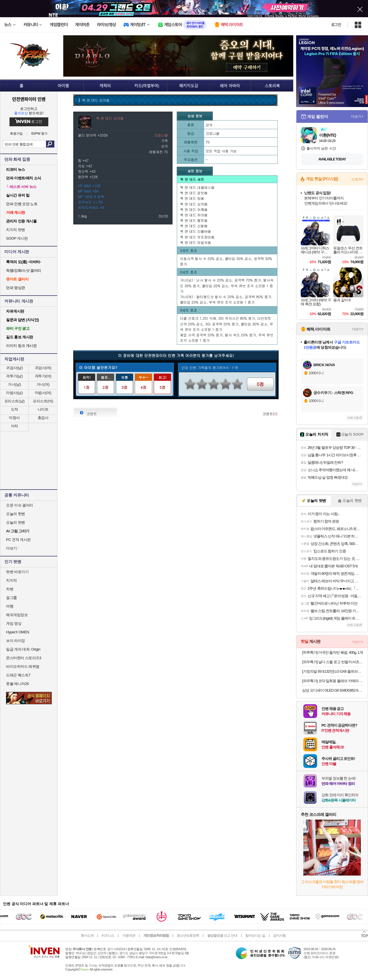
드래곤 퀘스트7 (18, 675)
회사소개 (87, 936)
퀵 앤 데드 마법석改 (195, 242)
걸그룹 (11, 598)
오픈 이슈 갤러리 (20, 505)
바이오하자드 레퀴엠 (23, 666)
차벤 (10, 589)
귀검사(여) (43, 368)
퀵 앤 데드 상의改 (194, 204)
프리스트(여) (43, 401)
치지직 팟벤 (16, 230)
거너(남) (14, 384)
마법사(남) (14, 393)
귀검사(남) (14, 368)
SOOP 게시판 (17, 238)
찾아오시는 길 (255, 936)
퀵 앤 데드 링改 (192, 198)
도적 (15, 409)
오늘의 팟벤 (16, 522)
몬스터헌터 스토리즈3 (24, 658)
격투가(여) (43, 376)
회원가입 (16, 134)
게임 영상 (14, 623)
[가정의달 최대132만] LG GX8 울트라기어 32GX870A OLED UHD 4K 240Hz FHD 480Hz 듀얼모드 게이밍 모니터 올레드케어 (333, 671)
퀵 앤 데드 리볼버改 (195, 231)
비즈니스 (108, 936)
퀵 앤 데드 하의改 (194, 215)
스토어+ (357, 179)
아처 (15, 426)
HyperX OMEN (18, 632)
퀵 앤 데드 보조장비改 (197, 237)
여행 (10, 606)
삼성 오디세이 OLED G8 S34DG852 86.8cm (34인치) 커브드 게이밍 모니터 (333, 690)
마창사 (14, 418)
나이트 (43, 409)
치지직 (11, 580)
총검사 (43, 418)
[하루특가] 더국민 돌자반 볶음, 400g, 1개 (332, 652)
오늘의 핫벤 (16, 514)
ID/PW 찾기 (40, 134)
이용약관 (129, 936)
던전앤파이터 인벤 (29, 99)
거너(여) (43, 384)
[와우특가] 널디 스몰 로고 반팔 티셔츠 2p (333, 662)
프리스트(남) (14, 401)
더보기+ (357, 117)
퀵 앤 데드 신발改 (194, 226)
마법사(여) (43, 393)
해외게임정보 (17, 615)
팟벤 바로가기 (17, 572)
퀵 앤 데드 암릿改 (194, 193)
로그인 (336, 25)
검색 (50, 144)
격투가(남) (14, 376)
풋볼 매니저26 (17, 684)
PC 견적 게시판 (18, 540)
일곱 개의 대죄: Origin (23, 649)
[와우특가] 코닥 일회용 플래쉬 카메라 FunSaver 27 (333, 681)
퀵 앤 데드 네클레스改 (197, 187)
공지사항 (279, 936)
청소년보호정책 (188, 936)
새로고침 (353, 418)
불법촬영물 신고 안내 (222, 936)
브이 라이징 (16, 641)
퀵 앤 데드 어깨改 (194, 209)
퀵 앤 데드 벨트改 (194, 220)
